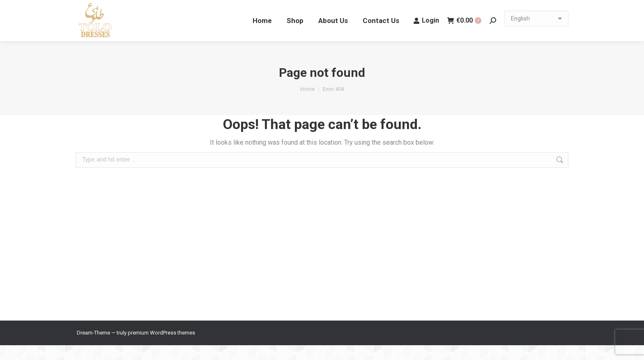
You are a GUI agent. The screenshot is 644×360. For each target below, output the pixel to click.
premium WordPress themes (161, 347)
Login (426, 35)
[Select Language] (536, 33)
